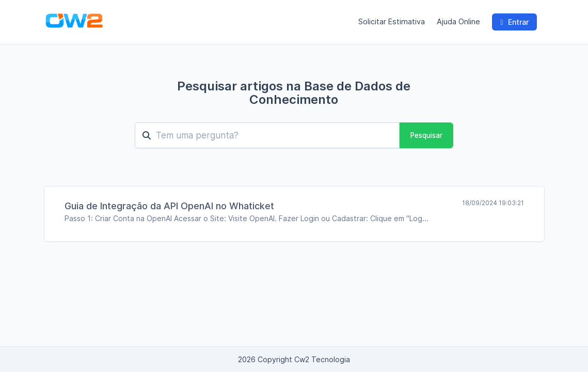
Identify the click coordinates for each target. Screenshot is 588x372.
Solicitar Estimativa (392, 22)
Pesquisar (426, 135)
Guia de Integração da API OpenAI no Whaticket (169, 206)
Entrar (514, 22)
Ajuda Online (458, 22)
